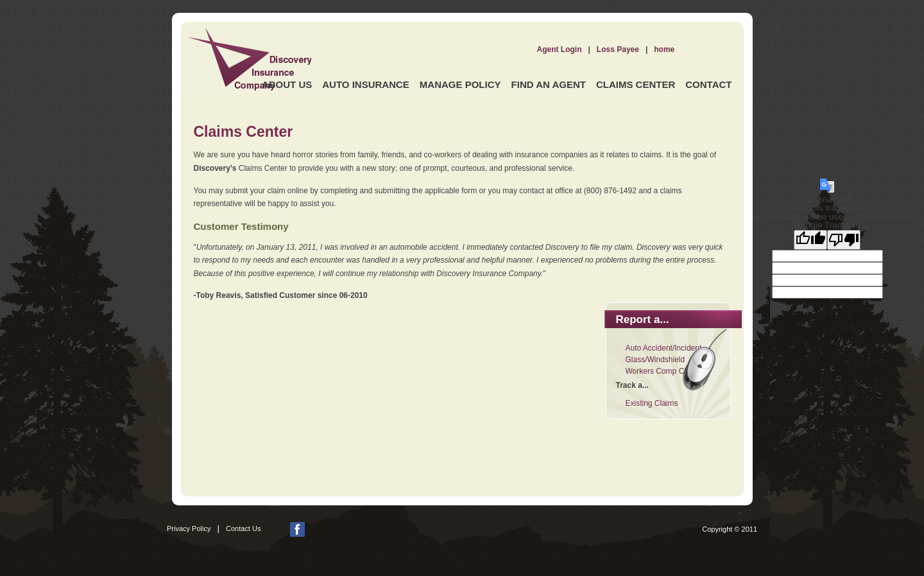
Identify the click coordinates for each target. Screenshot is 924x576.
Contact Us (243, 528)
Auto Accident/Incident (664, 348)
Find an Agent (549, 84)
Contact (708, 84)
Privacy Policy (189, 528)
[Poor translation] (844, 240)
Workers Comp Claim (662, 371)
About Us (287, 84)
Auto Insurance (366, 84)
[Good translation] (810, 240)
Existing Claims (652, 403)
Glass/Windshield (655, 360)
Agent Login (560, 49)
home (664, 49)
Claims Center (636, 84)
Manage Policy (460, 84)
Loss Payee (618, 49)
